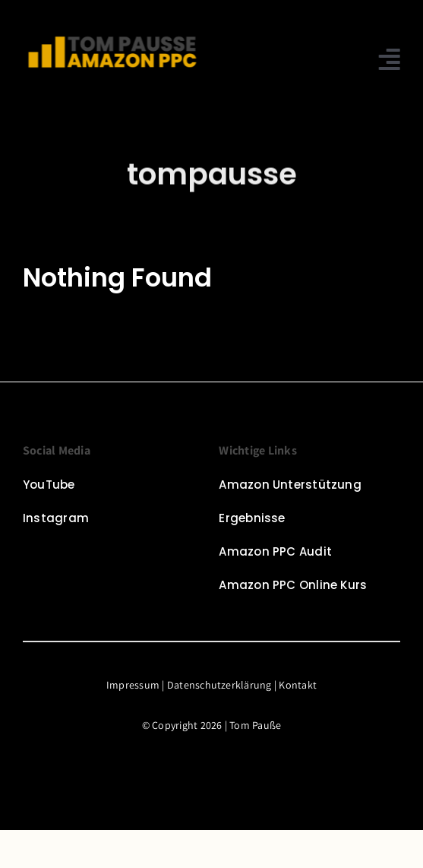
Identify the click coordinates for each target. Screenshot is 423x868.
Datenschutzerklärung (219, 685)
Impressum (133, 685)
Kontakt (298, 685)
